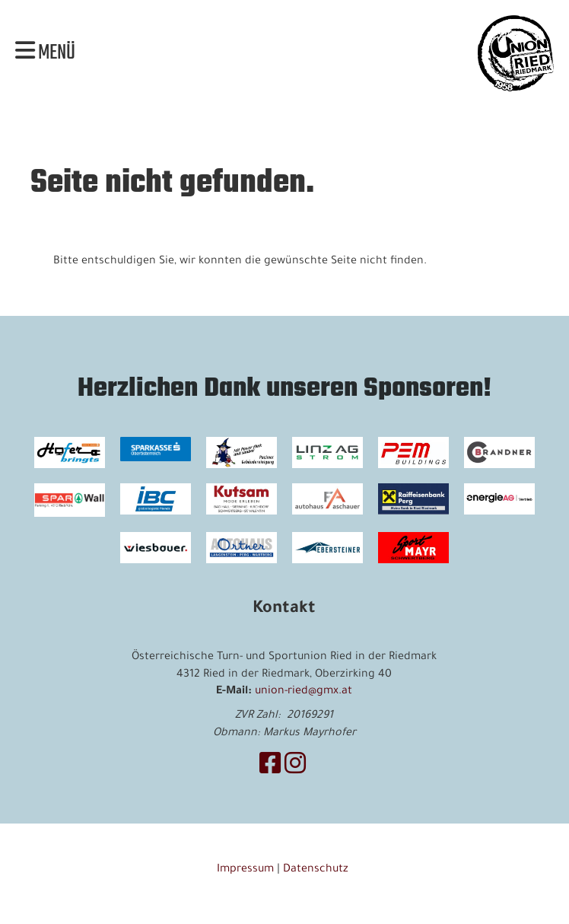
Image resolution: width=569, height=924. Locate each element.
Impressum (245, 870)
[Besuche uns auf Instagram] (295, 768)
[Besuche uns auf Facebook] (270, 768)
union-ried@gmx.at (304, 692)
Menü (45, 53)
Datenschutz (317, 870)
